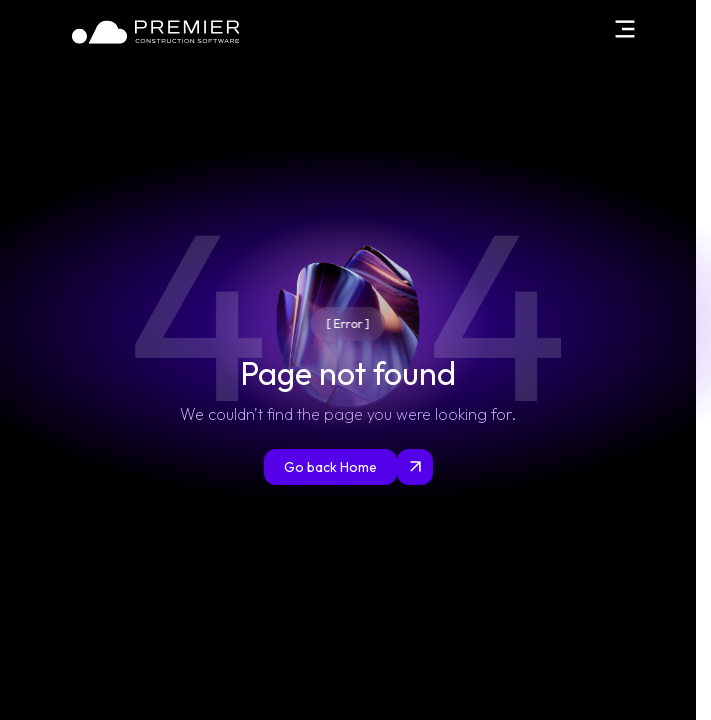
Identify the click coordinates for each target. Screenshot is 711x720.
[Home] (156, 32)
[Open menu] (624, 29)
